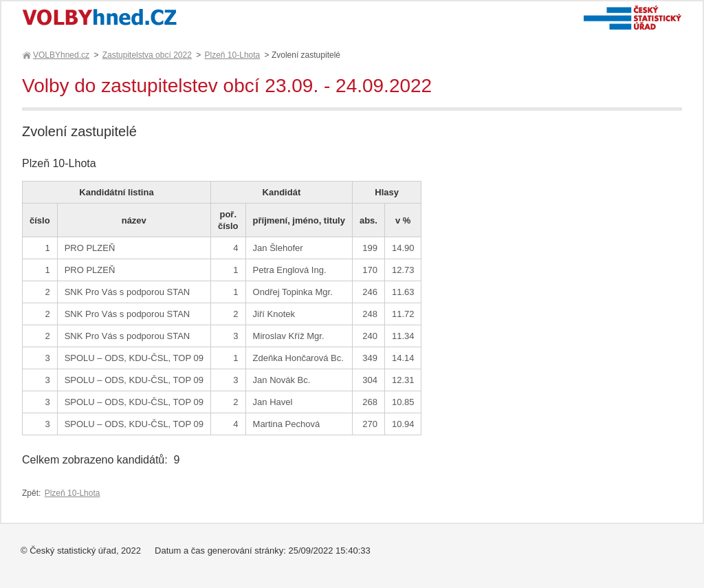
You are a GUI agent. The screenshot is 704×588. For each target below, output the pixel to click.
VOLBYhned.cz (60, 55)
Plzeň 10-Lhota (233, 55)
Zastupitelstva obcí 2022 (147, 55)
